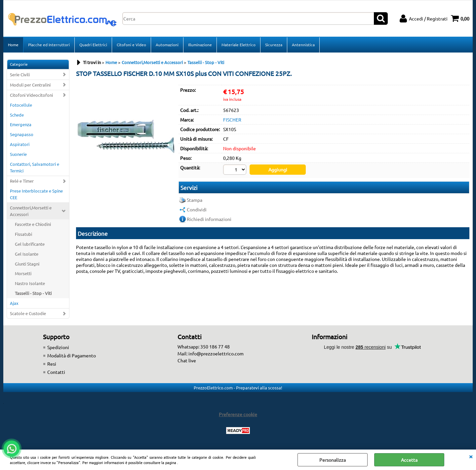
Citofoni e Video (131, 45)
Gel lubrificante (30, 244)
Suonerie (18, 154)
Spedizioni (58, 347)
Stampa (195, 200)
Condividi (197, 209)
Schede (17, 115)
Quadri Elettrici (93, 45)
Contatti (56, 372)
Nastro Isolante (30, 283)
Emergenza (21, 124)
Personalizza (333, 460)
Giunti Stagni (27, 264)
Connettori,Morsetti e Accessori (31, 211)
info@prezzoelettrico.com (216, 353)
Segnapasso (22, 134)
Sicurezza (274, 45)
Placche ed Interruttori (49, 45)
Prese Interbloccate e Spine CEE (36, 194)
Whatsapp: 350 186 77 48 (204, 346)
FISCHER (232, 120)
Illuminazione (200, 45)
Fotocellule (21, 105)
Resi (52, 364)
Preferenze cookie (238, 414)
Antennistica (303, 45)
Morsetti (23, 273)
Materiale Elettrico (238, 45)
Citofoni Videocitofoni (31, 95)
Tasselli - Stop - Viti (33, 293)
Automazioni (167, 45)
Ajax (14, 303)
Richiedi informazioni (209, 219)
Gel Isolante (27, 254)
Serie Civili (20, 74)
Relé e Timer (22, 181)
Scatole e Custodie (28, 313)
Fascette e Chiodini (33, 224)
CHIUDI (471, 456)
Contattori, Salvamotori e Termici (35, 167)
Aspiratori (20, 144)
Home (13, 45)
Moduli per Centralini (30, 85)
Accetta (409, 460)
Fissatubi (23, 234)
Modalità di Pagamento (72, 355)
